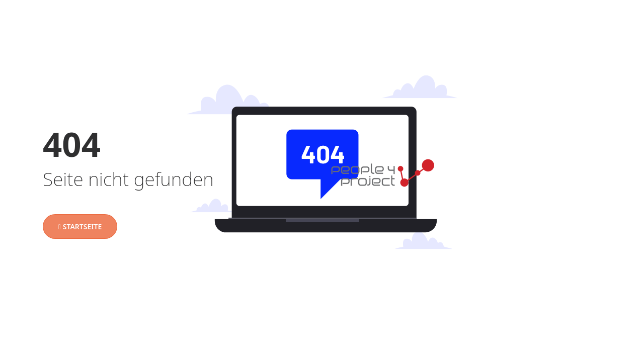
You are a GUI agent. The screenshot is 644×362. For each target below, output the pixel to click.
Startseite (80, 227)
